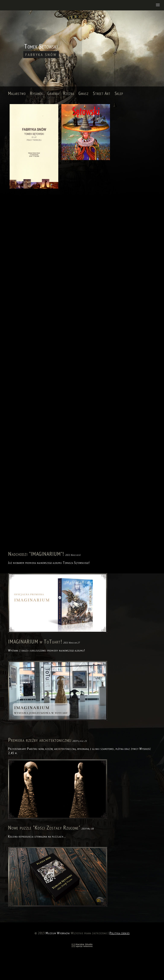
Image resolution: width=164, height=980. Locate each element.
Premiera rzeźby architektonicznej (40, 740)
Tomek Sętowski (41, 50)
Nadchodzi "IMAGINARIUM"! (36, 554)
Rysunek (37, 93)
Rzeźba (69, 93)
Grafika (53, 93)
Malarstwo (17, 93)
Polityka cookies (120, 933)
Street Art (102, 93)
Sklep (119, 93)
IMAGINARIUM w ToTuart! (35, 641)
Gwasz (83, 93)
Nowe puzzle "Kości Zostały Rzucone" (44, 827)
